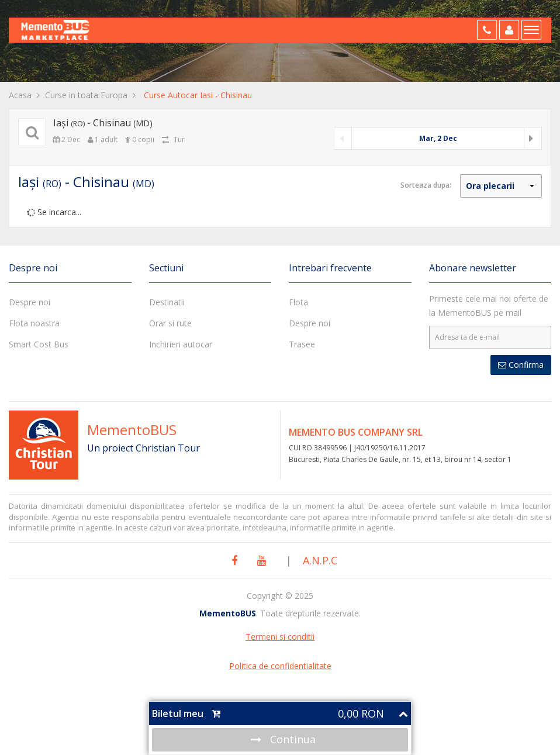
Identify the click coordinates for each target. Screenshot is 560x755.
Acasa (20, 95)
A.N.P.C (320, 560)
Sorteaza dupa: (426, 185)
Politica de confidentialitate (280, 666)
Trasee (302, 344)
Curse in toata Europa (86, 95)
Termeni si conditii (280, 637)
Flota (298, 302)
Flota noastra (34, 323)
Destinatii (167, 302)
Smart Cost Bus (39, 344)
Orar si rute (170, 323)
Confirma (521, 365)
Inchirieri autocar (181, 344)
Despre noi (30, 302)
